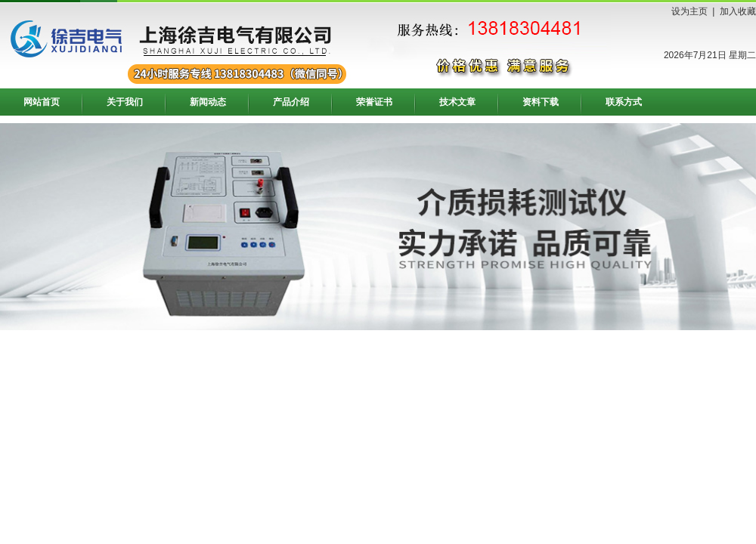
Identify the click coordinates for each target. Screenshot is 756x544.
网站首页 (42, 102)
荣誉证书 (374, 102)
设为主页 (689, 11)
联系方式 (624, 102)
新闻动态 (208, 102)
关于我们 (125, 102)
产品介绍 (291, 102)
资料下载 (541, 102)
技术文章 (457, 102)
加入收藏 (738, 11)
